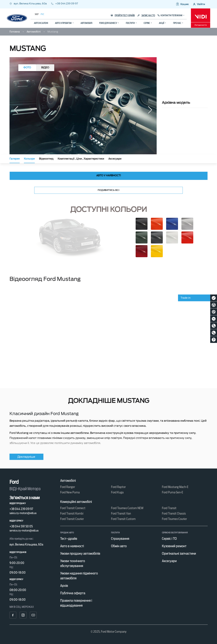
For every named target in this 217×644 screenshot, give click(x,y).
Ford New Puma (70, 492)
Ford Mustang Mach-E (175, 487)
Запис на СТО (146, 15)
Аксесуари (115, 159)
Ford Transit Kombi (72, 513)
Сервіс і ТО (169, 539)
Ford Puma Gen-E (172, 492)
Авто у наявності (109, 175)
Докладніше (26, 457)
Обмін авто (119, 546)
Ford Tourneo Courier (174, 519)
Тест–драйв (69, 539)
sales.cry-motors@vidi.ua (23, 513)
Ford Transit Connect (73, 508)
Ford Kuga (117, 492)
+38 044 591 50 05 (21, 526)
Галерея (15, 159)
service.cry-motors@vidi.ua (24, 531)
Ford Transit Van (121, 513)
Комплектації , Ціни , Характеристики (81, 159)
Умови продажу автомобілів (80, 553)
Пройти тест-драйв (123, 15)
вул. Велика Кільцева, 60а (28, 4)
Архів (64, 586)
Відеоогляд (46, 159)
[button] (182, 4)
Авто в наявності (72, 546)
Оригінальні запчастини (179, 553)
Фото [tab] (27, 68)
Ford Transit (169, 508)
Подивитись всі (108, 190)
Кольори (29, 159)
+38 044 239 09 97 (65, 4)
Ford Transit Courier (72, 519)
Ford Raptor (118, 487)
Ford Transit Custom (123, 519)
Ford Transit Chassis (174, 513)
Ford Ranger (68, 487)
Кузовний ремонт (174, 546)
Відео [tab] (45, 68)
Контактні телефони (172, 15)
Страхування (120, 539)
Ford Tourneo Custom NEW (127, 508)
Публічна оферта (73, 593)
